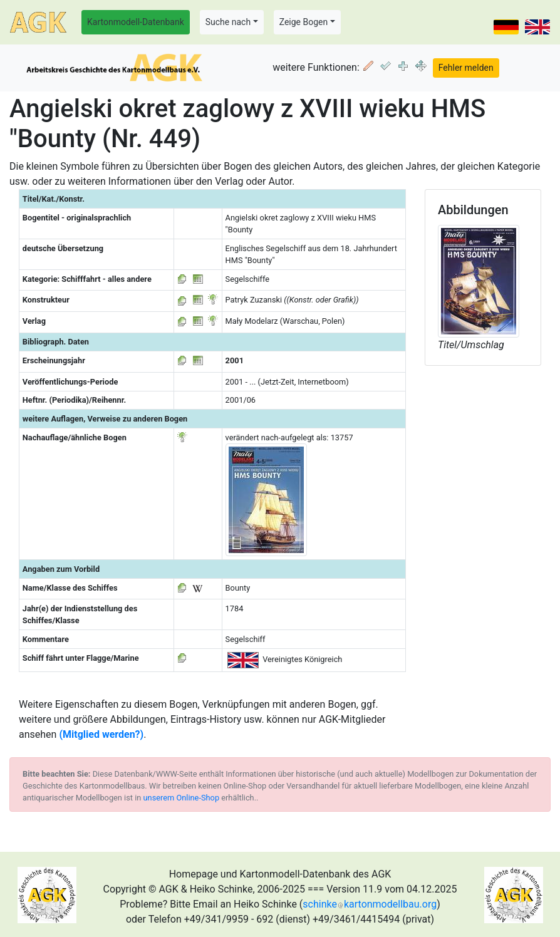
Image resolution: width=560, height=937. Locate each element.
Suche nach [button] (228, 22)
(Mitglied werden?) (101, 734)
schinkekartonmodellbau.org (370, 904)
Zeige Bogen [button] (304, 22)
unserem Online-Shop (182, 798)
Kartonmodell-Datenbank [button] (136, 22)
